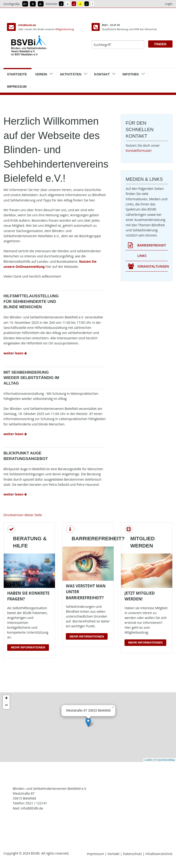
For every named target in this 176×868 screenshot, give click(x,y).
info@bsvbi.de (27, 25)
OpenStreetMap (166, 760)
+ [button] (6, 699)
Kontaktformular (138, 151)
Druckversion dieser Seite (23, 515)
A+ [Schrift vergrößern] (25, 4)
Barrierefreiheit (147, 245)
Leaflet (148, 760)
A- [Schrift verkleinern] (41, 4)
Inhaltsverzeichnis (159, 854)
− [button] (6, 706)
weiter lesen (16, 353)
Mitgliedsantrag (65, 29)
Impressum (17, 85)
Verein (41, 73)
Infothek (131, 73)
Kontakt (102, 73)
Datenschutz (133, 854)
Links (142, 256)
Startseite (17, 73)
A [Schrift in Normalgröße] (33, 4)
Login (169, 4)
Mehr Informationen (28, 647)
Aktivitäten (71, 73)
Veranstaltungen (148, 266)
